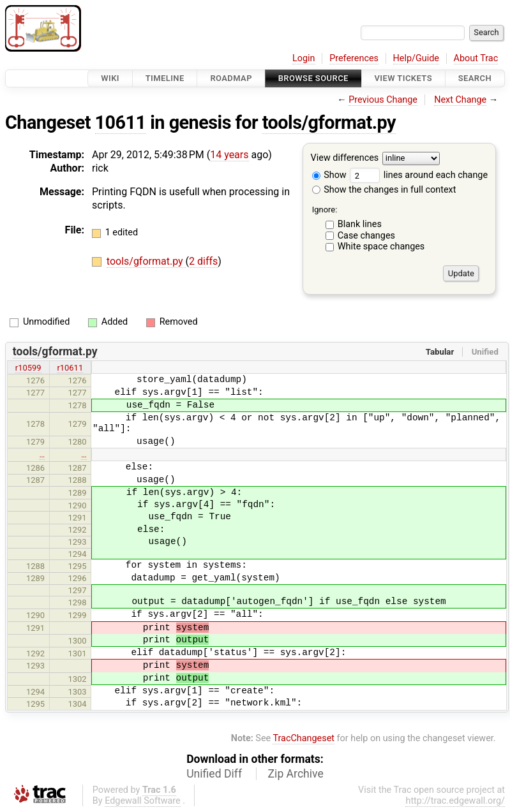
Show (329, 175)
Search (475, 78)
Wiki (110, 78)
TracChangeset (304, 738)
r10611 (70, 368)
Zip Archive (296, 774)
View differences (345, 159)
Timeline (165, 78)
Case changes (366, 236)
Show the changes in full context (384, 190)
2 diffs (203, 261)
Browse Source (313, 78)
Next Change (460, 100)
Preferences (354, 58)
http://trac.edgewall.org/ (455, 801)
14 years (229, 155)
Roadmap (231, 78)
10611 (121, 122)
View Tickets (403, 78)
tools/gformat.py (329, 122)
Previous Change (383, 100)
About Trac (476, 58)
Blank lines (360, 224)
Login (304, 58)
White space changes (381, 247)
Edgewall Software (143, 801)
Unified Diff (214, 774)
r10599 (28, 368)
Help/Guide (416, 58)
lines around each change (419, 175)
